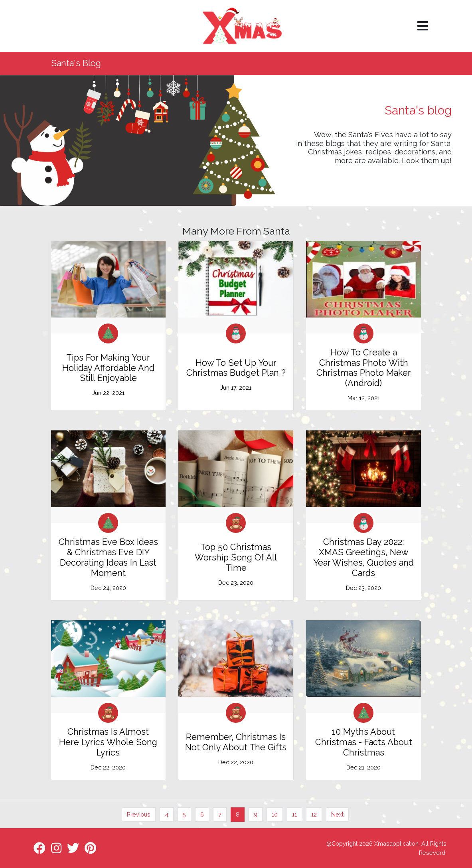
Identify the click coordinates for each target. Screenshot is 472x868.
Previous (139, 814)
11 (294, 814)
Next (337, 814)
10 (275, 814)
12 (314, 814)
